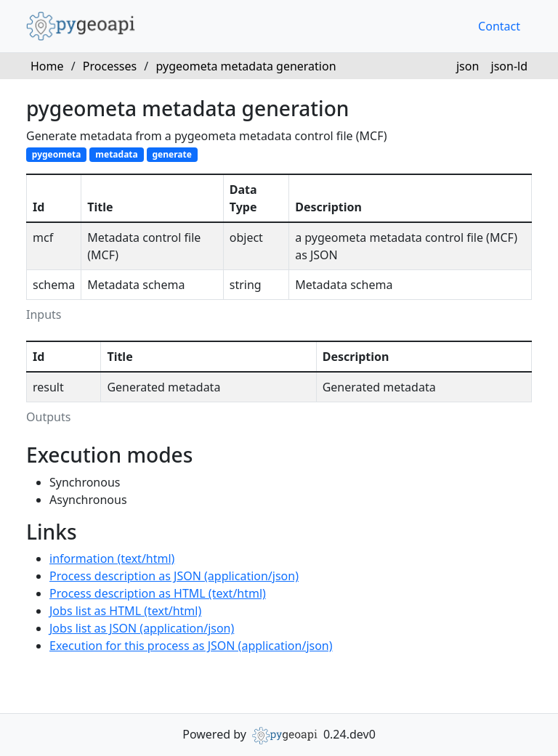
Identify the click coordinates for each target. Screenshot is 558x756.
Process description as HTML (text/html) (158, 593)
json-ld (509, 66)
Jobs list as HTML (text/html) (125, 611)
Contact (499, 26)
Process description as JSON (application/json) (174, 576)
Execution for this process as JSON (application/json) (191, 646)
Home (47, 66)
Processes (110, 66)
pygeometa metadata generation (246, 66)
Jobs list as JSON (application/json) (142, 628)
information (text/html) (112, 558)
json (468, 66)
